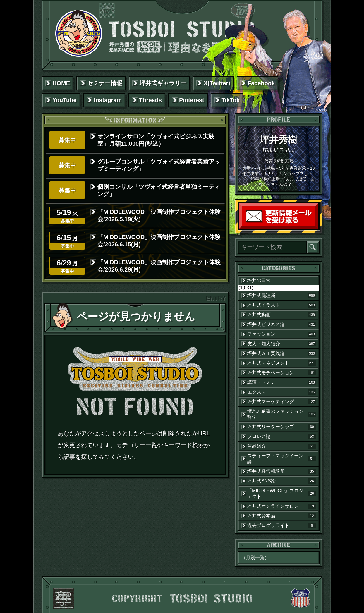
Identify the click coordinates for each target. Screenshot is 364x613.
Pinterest (192, 100)
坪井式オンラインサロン (282, 506)
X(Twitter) (217, 83)
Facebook (261, 83)
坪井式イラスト (282, 305)
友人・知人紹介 (282, 344)
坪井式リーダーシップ (282, 427)
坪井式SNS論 (282, 481)
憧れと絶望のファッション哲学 (282, 414)
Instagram (108, 100)
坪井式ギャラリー (163, 83)
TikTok (231, 100)
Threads (150, 100)
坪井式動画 (282, 315)
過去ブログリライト (282, 526)
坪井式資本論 (282, 516)
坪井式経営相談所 (282, 471)
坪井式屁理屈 (282, 296)
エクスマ (282, 392)
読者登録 (317, 228)
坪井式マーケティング (282, 402)
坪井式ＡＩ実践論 (282, 353)
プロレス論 (282, 437)
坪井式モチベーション (282, 373)
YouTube (65, 100)
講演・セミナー (282, 382)
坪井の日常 (259, 280)
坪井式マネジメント (282, 363)
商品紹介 (282, 446)
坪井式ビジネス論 (282, 324)
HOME (61, 83)
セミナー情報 (105, 83)
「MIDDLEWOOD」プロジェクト (282, 493)
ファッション (282, 334)
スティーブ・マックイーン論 (282, 459)
